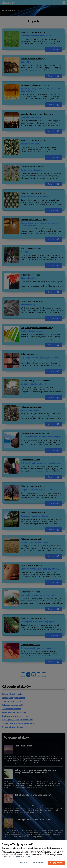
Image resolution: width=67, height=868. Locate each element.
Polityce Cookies (24, 857)
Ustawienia (24, 863)
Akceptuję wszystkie (57, 863)
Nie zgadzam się (39, 863)
